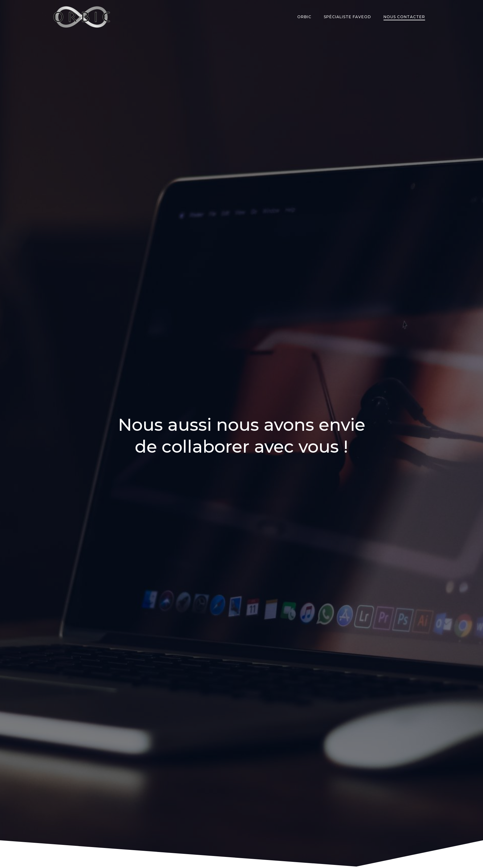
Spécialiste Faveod (347, 17)
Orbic (304, 17)
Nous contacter (404, 17)
